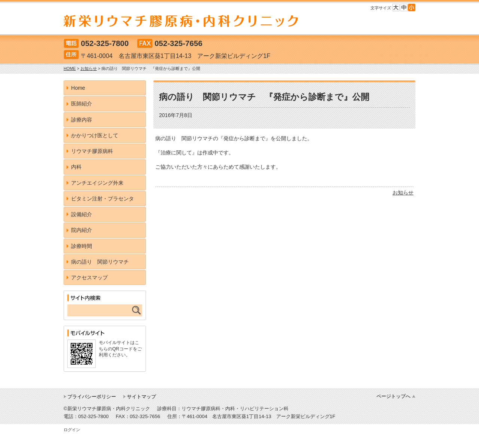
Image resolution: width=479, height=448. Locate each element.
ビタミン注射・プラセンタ (103, 199)
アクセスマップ (89, 277)
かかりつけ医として (95, 135)
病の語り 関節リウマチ (100, 262)
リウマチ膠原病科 (92, 151)
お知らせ (403, 193)
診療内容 (82, 120)
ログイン (72, 430)
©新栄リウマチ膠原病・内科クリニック (107, 409)
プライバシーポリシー (92, 397)
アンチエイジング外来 (97, 183)
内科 (76, 167)
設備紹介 (82, 214)
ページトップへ (393, 396)
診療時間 (82, 246)
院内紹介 (82, 230)
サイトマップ (141, 397)
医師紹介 (82, 104)
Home (78, 88)
